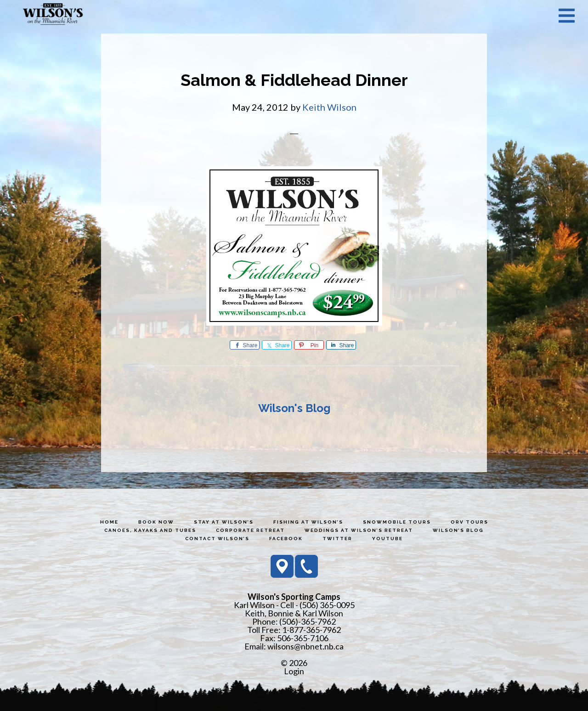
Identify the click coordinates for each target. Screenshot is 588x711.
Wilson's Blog (294, 408)
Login (294, 671)
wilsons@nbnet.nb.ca (305, 646)
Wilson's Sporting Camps (53, 15)
